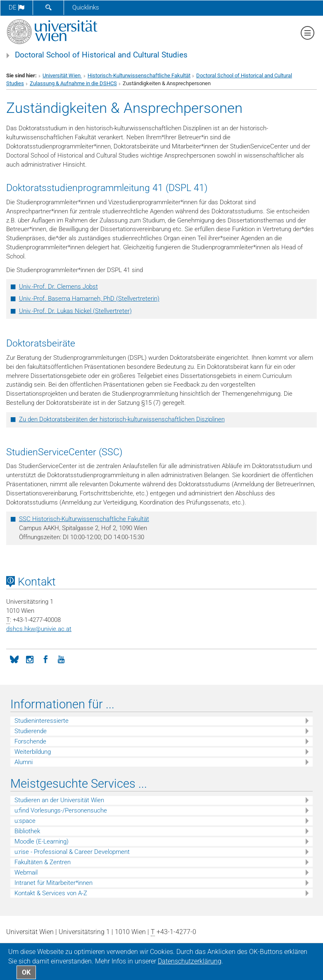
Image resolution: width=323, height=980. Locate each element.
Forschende (30, 741)
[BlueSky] (14, 659)
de (17, 7)
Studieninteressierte (42, 721)
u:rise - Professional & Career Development (72, 852)
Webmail (26, 872)
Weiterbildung (33, 752)
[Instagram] (30, 659)
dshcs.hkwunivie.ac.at (39, 629)
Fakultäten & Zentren (43, 862)
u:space (25, 821)
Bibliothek (27, 831)
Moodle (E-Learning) (42, 841)
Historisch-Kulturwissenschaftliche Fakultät (139, 75)
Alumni (24, 762)
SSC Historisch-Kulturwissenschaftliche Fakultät (84, 519)
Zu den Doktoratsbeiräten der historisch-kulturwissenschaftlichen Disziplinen (122, 419)
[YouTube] (61, 659)
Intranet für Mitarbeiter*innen (53, 883)
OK (26, 972)
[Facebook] (45, 659)
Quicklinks (86, 7)
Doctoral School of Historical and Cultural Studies (101, 55)
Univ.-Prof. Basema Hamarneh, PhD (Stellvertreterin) (89, 299)
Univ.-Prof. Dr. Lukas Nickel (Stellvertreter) (75, 311)
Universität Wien (62, 75)
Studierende (31, 731)
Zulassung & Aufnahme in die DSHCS (73, 83)
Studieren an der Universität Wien (59, 800)
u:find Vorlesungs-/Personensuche (61, 810)
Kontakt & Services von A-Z (51, 893)
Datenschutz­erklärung (190, 961)
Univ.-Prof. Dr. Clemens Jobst (58, 287)
